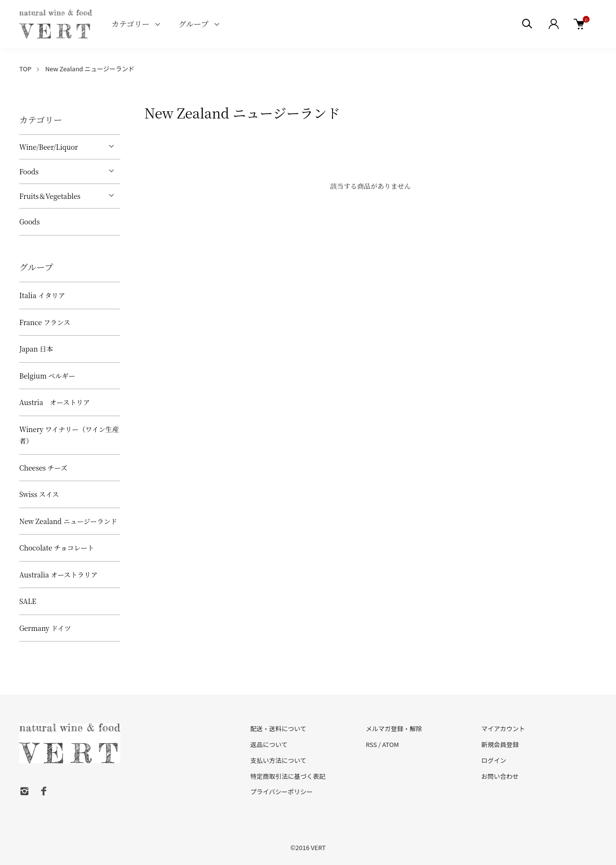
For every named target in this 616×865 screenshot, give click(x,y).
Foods (29, 171)
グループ (194, 24)
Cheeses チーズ (43, 468)
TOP (25, 69)
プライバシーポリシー (282, 792)
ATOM (391, 744)
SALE (28, 601)
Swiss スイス (39, 494)
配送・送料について (278, 728)
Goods (30, 222)
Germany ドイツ (45, 628)
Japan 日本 (36, 349)
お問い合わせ (500, 776)
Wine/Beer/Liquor (49, 147)
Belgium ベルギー (47, 376)
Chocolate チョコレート (57, 548)
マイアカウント (503, 728)
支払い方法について (278, 760)
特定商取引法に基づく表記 (288, 776)
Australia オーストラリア (58, 575)
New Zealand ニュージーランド (90, 69)
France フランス (45, 322)
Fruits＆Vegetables (50, 196)
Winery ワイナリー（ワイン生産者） (69, 435)
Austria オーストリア (55, 402)
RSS (371, 744)
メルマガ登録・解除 (394, 728)
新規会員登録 (500, 744)
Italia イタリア (42, 295)
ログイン (494, 760)
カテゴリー (130, 24)
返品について (269, 744)
